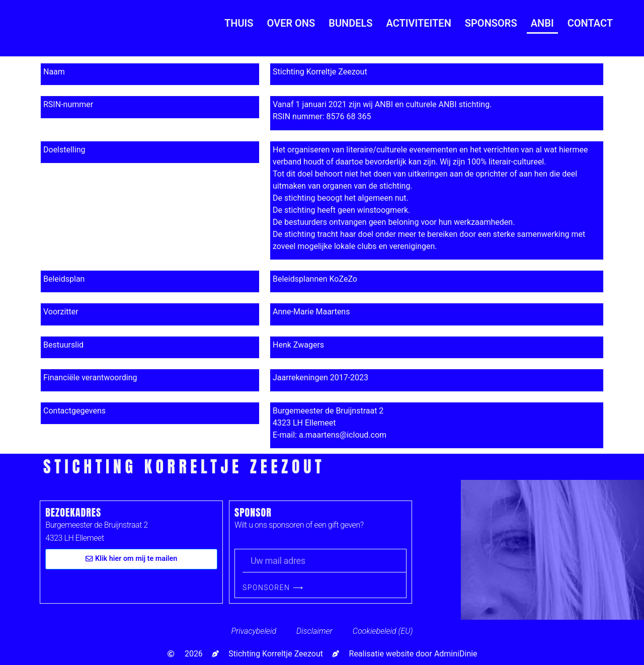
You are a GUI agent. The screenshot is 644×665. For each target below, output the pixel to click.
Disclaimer (314, 631)
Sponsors (491, 23)
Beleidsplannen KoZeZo (315, 279)
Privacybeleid (254, 631)
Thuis (239, 23)
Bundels (350, 23)
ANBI (542, 23)
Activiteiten (419, 23)
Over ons (291, 23)
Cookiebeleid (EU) (383, 631)
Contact (590, 23)
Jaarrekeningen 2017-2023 (320, 378)
